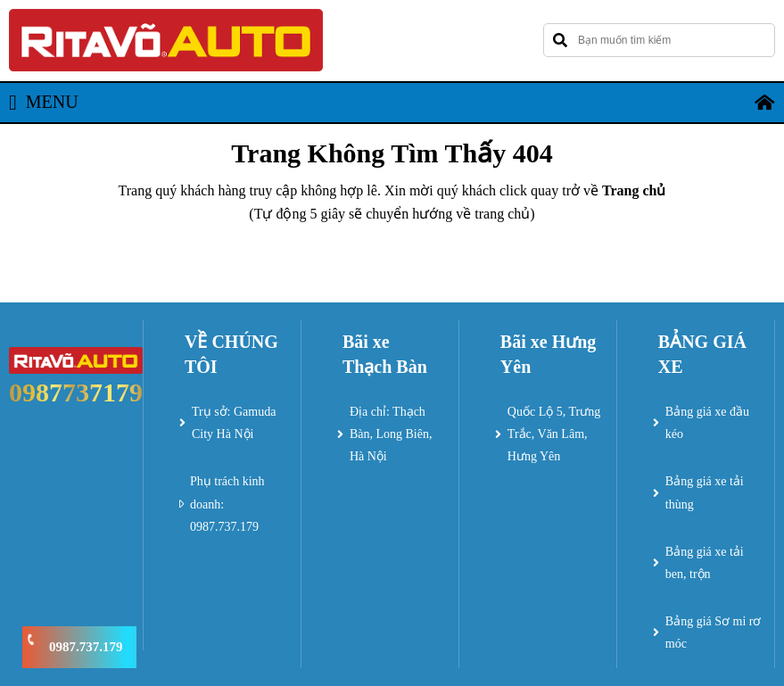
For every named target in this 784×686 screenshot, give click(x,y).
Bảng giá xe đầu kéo (707, 423)
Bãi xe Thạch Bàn (385, 354)
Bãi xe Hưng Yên (548, 354)
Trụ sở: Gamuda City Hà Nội (234, 423)
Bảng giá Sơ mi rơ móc (714, 632)
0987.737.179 (86, 647)
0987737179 (76, 392)
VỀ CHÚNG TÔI (231, 354)
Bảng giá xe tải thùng (705, 492)
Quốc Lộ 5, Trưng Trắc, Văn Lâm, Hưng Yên (554, 434)
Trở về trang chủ (392, 264)
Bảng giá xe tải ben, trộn (705, 563)
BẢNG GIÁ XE (702, 354)
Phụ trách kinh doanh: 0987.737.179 (227, 504)
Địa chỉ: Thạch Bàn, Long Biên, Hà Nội (391, 434)
